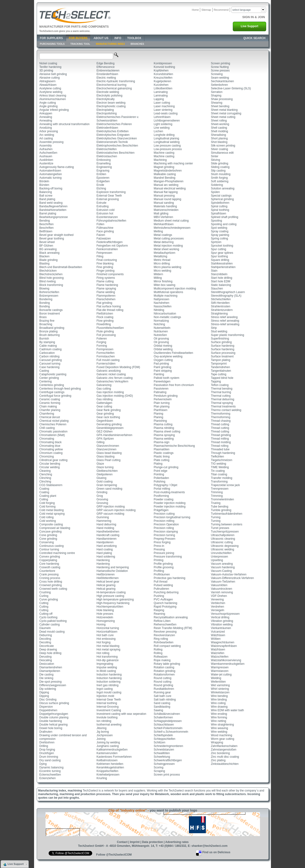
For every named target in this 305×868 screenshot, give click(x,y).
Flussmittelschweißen (110, 328)
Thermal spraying (222, 403)
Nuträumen (161, 331)
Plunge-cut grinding (166, 467)
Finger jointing (105, 271)
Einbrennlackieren (108, 71)
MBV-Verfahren (163, 217)
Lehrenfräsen (162, 117)
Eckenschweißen (50, 775)
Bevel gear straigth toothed (56, 235)
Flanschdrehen (106, 299)
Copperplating (48, 560)
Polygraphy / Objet (165, 485)
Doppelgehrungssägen (54, 714)
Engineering (104, 167)
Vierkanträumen (221, 628)
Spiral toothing (220, 210)
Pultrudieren (161, 589)
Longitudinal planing (166, 138)
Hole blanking (105, 610)
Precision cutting (164, 514)
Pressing (159, 549)
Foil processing (106, 335)
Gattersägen (104, 403)
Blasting (44, 264)
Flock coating (105, 317)
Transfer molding (222, 478)
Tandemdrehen (220, 367)
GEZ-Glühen (104, 431)
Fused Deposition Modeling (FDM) (118, 367)
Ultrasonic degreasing (225, 546)
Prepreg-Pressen (165, 539)
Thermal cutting (221, 396)
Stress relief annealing (225, 321)
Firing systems (106, 278)
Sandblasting (162, 707)
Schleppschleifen (165, 739)
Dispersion (46, 707)
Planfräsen (160, 410)
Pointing (159, 474)
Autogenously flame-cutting (57, 167)
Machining (160, 160)
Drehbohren (47, 742)
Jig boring (103, 732)
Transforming (219, 482)
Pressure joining (164, 553)
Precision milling (164, 521)
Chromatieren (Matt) (52, 435)
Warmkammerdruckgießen (228, 664)
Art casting (46, 138)
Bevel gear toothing (52, 239)
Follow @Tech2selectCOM (114, 855)
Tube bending (220, 507)
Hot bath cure (105, 635)
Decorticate (47, 646)
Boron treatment (50, 314)
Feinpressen (104, 253)
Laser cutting (162, 103)
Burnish (44, 339)
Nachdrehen (161, 303)
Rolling (158, 650)
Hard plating (104, 553)
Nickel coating (48, 63)
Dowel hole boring (51, 728)
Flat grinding (104, 303)
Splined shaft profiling (225, 217)
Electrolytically (106, 99)
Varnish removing (222, 592)
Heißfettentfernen (108, 578)
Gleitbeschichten (107, 471)
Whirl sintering (220, 689)
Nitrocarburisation (165, 314)
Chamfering (47, 414)
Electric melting (106, 78)
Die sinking (46, 678)
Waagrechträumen (223, 642)
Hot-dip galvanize (108, 660)
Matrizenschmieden (166, 210)
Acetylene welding (51, 92)
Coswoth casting (50, 567)
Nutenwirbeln (162, 328)
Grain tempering (107, 485)
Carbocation (47, 353)
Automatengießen (51, 174)
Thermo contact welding (226, 410)
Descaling (46, 660)
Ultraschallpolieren (223, 535)
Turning (216, 517)
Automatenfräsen (50, 171)
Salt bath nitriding (165, 700)
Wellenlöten (218, 682)
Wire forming (219, 717)
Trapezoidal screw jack (225, 485)
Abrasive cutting (49, 78)
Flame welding (106, 292)
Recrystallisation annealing (171, 617)
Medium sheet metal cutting (171, 221)
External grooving (108, 199)
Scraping (159, 771)
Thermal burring (221, 392)
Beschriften (46, 224)
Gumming (103, 517)
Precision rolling (164, 528)
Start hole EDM (221, 281)
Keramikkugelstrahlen (110, 767)
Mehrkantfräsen (164, 224)
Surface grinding (221, 342)
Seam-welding (220, 78)
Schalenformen (163, 717)
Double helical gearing (53, 725)
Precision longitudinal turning (172, 517)
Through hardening (223, 453)
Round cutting (163, 678)
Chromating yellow (51, 449)
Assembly (46, 146)
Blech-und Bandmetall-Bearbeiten (61, 267)
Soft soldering (220, 181)
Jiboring (102, 728)
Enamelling (104, 163)
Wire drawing (219, 707)
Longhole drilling (164, 135)
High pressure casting (110, 596)
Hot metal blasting (108, 646)
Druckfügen (47, 753)
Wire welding (219, 732)
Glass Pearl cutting (109, 460)
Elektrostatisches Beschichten (115, 153)
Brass (43, 317)
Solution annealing (223, 188)
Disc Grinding (48, 700)
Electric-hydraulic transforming (116, 81)
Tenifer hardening (50, 67)
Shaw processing (222, 99)
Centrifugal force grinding (55, 396)
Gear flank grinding (109, 410)
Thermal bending (222, 389)
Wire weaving (219, 728)
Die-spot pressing (50, 682)
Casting (44, 371)
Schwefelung (162, 757)
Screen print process (167, 775)
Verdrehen (217, 607)
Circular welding (49, 467)
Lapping (159, 99)
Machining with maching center (173, 163)
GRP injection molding (111, 507)
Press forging (162, 542)
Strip (214, 328)
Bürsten (44, 185)
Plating (158, 464)
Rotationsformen (164, 675)
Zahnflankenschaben (224, 746)
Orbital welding (163, 349)
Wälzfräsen (218, 635)
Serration (217, 92)
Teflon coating (220, 385)
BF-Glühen (46, 246)
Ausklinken (46, 160)
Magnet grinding (164, 167)
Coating (44, 489)
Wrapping (217, 742)
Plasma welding (164, 439)
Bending (45, 221)
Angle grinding (48, 106)
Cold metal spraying (52, 514)
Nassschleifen (163, 306)
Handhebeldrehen (108, 532)
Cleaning (45, 471)
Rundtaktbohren (164, 689)
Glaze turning (105, 467)
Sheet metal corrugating (226, 113)
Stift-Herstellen (220, 303)
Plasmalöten (162, 449)
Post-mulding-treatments (169, 492)
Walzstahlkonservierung (226, 660)
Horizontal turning (108, 628)
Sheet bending (220, 106)
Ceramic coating (50, 399)
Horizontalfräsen (107, 632)
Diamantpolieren (50, 671)
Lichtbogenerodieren (167, 121)
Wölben (216, 639)
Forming (102, 346)
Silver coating (219, 149)
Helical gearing (106, 585)
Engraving (103, 171)
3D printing (46, 71)
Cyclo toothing (48, 617)
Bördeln (44, 181)
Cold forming (47, 507)
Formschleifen (105, 353)
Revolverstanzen (164, 635)
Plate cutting (162, 460)
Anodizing (46, 128)
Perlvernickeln (163, 399)
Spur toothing (219, 256)
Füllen (100, 224)
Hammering (104, 521)
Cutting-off (46, 614)
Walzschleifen (220, 657)
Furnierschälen (106, 364)
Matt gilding (161, 213)
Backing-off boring (51, 188)
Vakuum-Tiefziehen (223, 582)
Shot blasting (219, 142)
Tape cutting (219, 374)
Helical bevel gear (108, 582)
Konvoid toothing (164, 67)
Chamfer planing (50, 410)
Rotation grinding (165, 671)
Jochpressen (105, 735)
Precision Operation (166, 524)
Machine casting (164, 153)
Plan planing (162, 406)
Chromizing (47, 457)
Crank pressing (49, 574)
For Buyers (78, 38)
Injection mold (105, 696)
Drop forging (47, 750)
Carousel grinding (51, 360)
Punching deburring (166, 592)
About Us (101, 38)
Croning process (50, 578)
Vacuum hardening (223, 567)
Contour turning (49, 549)
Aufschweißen (48, 153)
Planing (158, 414)
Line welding (162, 128)
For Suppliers (51, 38)
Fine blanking (105, 264)
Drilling (44, 746)
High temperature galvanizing (115, 599)
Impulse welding (107, 667)
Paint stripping (163, 371)
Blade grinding (48, 260)
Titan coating (219, 474)
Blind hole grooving (51, 278)
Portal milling (162, 489)
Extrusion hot (105, 213)
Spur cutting (219, 249)
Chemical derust (50, 417)
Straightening (219, 314)
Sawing (158, 710)
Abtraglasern (47, 81)
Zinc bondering (220, 753)
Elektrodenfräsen (107, 128)
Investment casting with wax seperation (121, 714)
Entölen (101, 174)
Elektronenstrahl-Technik (112, 142)
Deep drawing (48, 650)
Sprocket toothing (222, 246)
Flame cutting (105, 281)
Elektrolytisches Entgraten (113, 135)
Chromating (47, 439)
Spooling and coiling (224, 224)
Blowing (44, 289)
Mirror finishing (163, 281)
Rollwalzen (161, 657)
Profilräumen (162, 574)
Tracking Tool (80, 44)
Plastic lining (162, 457)
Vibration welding (222, 624)
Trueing (216, 503)
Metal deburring (164, 242)
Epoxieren (103, 178)
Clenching (46, 474)
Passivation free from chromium (174, 385)
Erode (100, 185)
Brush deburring (49, 335)
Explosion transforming (111, 192)
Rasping (159, 610)
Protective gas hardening (170, 578)
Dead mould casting (52, 632)
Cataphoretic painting (53, 374)
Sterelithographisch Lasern (228, 292)
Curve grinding (49, 599)
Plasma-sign (162, 442)
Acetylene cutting (50, 88)
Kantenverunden (107, 753)
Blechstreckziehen (51, 274)
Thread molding (221, 442)
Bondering (46, 299)
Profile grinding (163, 564)
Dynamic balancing (51, 767)
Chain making (48, 406)
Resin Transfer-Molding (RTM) (173, 628)
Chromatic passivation (53, 431)
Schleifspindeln (163, 735)
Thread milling (220, 439)
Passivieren (161, 389)
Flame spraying (106, 289)
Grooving (102, 499)
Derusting (45, 657)
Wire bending (219, 696)
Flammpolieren (106, 296)
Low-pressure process (168, 149)
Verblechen (218, 603)
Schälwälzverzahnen (167, 714)
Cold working (48, 521)
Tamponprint (219, 364)
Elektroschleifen (107, 149)
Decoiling (45, 639)
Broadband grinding (52, 328)
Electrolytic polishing (109, 96)
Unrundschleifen (221, 553)
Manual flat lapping (166, 192)
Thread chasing (221, 421)
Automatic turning (50, 178)
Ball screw (46, 196)
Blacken (44, 256)
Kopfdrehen (161, 71)
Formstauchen (106, 356)
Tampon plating (221, 360)
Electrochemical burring (111, 85)
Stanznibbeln (219, 274)
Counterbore (47, 571)
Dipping (44, 692)
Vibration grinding (222, 621)
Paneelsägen (162, 381)
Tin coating (218, 471)
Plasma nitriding (164, 428)
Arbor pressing (49, 131)
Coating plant (48, 496)
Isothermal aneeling (109, 725)
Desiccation (47, 664)
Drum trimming (49, 757)
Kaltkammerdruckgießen (112, 750)
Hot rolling (103, 653)
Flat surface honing (109, 306)
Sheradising (218, 135)
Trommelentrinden (222, 499)
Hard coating (105, 549)
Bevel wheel (47, 242)
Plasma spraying (164, 435)
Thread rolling (220, 446)
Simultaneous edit (222, 153)
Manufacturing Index (110, 44)
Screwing (217, 74)
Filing (100, 256)
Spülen (215, 192)
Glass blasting (105, 457)
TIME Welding (220, 467)
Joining (101, 739)
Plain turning (162, 403)
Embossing (104, 160)
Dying (43, 764)
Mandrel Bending (165, 178)
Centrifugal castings (52, 392)
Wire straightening (222, 725)
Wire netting (219, 721)
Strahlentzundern (222, 310)
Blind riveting (48, 281)
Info (118, 38)
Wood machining (221, 735)
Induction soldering (109, 682)
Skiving (216, 160)
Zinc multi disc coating (225, 757)
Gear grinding (105, 414)
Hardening (103, 560)
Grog (100, 496)
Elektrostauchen (107, 156)
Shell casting (219, 128)
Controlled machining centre (57, 553)
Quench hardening (165, 603)
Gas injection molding (110, 392)
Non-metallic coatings (167, 317)
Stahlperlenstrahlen (223, 267)
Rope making (162, 660)
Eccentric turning (50, 771)
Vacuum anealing (222, 564)
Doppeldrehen (48, 710)
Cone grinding (48, 535)
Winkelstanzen (220, 692)
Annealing (46, 117)
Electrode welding (108, 92)
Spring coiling (219, 239)
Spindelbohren (220, 203)
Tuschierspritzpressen (225, 532)
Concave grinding (50, 532)
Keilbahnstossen (107, 760)
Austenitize (46, 163)
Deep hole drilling (50, 653)
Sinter (215, 156)
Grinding (102, 492)
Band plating (47, 199)
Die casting (46, 675)
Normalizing (161, 321)
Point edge (160, 471)
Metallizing (160, 256)
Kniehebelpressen (108, 775)
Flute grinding (105, 331)
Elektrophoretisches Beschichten (117, 146)
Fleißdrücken (105, 314)
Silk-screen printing (223, 146)
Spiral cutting (219, 206)
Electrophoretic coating (111, 106)
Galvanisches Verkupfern (112, 381)
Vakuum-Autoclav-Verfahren (229, 574)
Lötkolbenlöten (163, 88)
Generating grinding (109, 424)
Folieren (102, 339)
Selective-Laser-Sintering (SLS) (231, 88)
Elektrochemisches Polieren (114, 124)
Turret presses (220, 528)
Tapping (216, 381)
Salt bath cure (163, 696)
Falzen (101, 235)
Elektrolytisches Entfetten (113, 131)
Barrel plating (48, 213)
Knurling (102, 778)
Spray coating (220, 231)
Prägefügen (161, 510)
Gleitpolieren (104, 474)
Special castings (221, 196)
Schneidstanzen (164, 750)
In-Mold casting (106, 671)
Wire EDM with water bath (227, 710)
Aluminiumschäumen (53, 99)
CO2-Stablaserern (51, 485)
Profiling (159, 571)
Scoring (159, 767)
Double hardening (51, 721)
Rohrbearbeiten (164, 642)
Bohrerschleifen (49, 292)
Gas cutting (104, 389)
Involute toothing (107, 717)
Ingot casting (105, 689)
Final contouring (107, 260)
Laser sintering (163, 110)
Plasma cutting (163, 424)
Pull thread (160, 582)
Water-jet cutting (221, 675)
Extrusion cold (105, 210)
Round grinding (163, 685)
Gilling (100, 442)
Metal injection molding (168, 246)
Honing (101, 624)
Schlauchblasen (164, 725)
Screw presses (220, 71)
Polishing (160, 482)
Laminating (161, 92)
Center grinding (49, 378)
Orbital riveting (163, 346)
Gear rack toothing (108, 417)
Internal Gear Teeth (109, 700)
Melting (158, 231)
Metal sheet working (166, 249)
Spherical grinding (222, 199)
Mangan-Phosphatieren (169, 181)
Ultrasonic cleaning (223, 539)
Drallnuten (46, 732)
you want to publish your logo (173, 810)
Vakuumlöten (219, 585)
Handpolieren (105, 542)
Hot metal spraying (108, 650)
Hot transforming (107, 657)
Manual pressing (164, 196)
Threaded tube (220, 449)
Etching (101, 188)
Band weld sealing (51, 203)
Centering (46, 381)
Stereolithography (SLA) (226, 296)
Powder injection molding (170, 503)
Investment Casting (109, 710)
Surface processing (223, 353)
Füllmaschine (105, 228)
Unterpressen (219, 557)
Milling (158, 278)
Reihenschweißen (165, 624)
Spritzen (216, 242)
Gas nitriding (104, 399)
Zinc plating (218, 760)
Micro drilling (162, 264)
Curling (44, 596)
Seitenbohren (219, 85)
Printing (159, 560)
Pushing (159, 596)
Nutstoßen (160, 335)
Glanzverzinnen (106, 449)
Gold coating (104, 482)
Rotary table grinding (167, 664)
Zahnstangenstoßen (224, 750)
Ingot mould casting (109, 692)
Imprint (135, 842)
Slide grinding (220, 163)
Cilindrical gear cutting (53, 460)
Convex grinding (50, 557)
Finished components (110, 274)
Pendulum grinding (166, 396)
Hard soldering (106, 557)
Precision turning (164, 535)
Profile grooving (164, 567)
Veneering (217, 599)
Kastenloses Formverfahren (114, 757)
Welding (216, 678)
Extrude (101, 203)
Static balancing (221, 285)
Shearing (217, 103)
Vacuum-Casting (221, 571)
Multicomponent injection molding (175, 289)
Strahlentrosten (221, 306)
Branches (137, 44)
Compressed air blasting (55, 528)
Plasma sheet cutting (167, 431)
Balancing (46, 192)
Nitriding (159, 310)
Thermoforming (221, 414)
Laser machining (164, 106)
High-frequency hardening (113, 603)
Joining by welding (108, 742)
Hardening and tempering (113, 567)
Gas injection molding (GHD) (115, 396)
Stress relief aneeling (224, 317)
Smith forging (219, 178)
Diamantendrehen (51, 667)
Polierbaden (161, 478)
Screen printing (221, 63)
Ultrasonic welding (222, 549)
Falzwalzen (104, 239)
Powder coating (164, 499)
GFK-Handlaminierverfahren (114, 435)
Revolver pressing (165, 632)
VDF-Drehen (219, 596)
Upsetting (217, 560)
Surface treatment (222, 356)
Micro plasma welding (167, 267)
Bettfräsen (46, 231)
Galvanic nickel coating (111, 374)
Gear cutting (104, 406)
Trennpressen (220, 489)
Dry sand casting (50, 760)
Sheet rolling (219, 121)
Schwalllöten (162, 753)
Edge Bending (105, 63)
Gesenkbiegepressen (110, 428)
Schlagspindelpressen (168, 721)
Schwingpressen (164, 764)
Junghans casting (108, 746)
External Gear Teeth (109, 196)
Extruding (103, 206)
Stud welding (219, 331)
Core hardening (49, 564)
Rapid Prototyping (165, 607)
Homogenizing (106, 621)
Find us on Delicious (216, 852)
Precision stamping (166, 532)
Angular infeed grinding (54, 110)
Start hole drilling (221, 278)
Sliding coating (220, 167)
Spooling (216, 221)
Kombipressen (163, 63)
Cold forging (47, 503)
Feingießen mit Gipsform (112, 246)
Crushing (45, 592)
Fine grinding (105, 267)
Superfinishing (220, 339)
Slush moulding (221, 174)
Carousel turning (50, 364)
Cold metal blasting (51, 510)
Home (195, 10)
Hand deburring (106, 524)
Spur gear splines (222, 253)
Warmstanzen (220, 671)
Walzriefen (218, 653)
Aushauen (46, 156)
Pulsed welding (163, 585)
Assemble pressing (51, 142)
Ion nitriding (104, 721)
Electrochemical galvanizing (114, 88)
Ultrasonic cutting (222, 542)
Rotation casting (164, 667)
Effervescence (106, 67)
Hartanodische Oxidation (112, 571)
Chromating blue (50, 446)
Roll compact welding (167, 646)
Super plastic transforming (227, 335)
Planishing (160, 421)
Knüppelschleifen (107, 771)
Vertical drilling (220, 617)
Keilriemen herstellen (110, 764)
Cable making (48, 346)
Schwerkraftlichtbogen (168, 760)
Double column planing (54, 717)
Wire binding (219, 700)
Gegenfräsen (105, 421)
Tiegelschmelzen (222, 460)
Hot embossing (106, 639)
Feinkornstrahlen (107, 249)
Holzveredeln (105, 617)
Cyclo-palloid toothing (53, 621)
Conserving (47, 542)
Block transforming (51, 285)
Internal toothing (107, 703)
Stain (214, 271)
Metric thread (162, 260)
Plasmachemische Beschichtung (174, 446)
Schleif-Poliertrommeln (168, 728)
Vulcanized (218, 632)
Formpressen (105, 349)
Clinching (45, 478)
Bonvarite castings (51, 310)
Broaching (46, 324)
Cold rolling (46, 517)
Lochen (158, 131)
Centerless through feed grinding (60, 389)
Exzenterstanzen (107, 217)
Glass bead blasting (109, 453)
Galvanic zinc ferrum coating (114, 378)
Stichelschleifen (221, 299)
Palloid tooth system (166, 378)
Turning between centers (227, 524)
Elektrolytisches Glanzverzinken (117, 138)
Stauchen (217, 289)
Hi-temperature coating (111, 592)
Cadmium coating (50, 349)
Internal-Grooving (108, 707)
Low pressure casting (167, 146)
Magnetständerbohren (168, 171)
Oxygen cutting (163, 360)
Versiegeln (218, 610)
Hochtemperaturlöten (110, 607)
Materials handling (165, 206)
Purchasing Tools (52, 44)
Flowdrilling (104, 324)
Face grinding (105, 231)
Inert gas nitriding (107, 685)
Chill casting (47, 428)
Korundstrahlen (163, 74)
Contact (122, 842)
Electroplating (105, 110)
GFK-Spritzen (105, 439)
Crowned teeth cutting (53, 589)
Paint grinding (162, 367)
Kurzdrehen (161, 85)
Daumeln (45, 628)
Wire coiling (218, 703)
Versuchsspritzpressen (225, 614)
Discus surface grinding (54, 703)
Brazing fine (47, 321)
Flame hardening (107, 285)
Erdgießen (103, 181)
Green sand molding (109, 489)
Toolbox (134, 38)
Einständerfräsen (107, 74)
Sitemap (206, 10)
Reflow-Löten (162, 621)
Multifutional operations (168, 292)
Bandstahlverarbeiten (53, 210)
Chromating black (50, 442)
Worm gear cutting (223, 739)
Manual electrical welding (170, 188)
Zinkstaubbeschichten (225, 764)
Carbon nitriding (49, 356)
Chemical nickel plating (54, 421)
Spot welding (219, 228)
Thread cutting (220, 424)
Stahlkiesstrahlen (222, 264)
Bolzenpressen (49, 296)
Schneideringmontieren (168, 746)
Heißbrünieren (106, 574)
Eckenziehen (48, 778)
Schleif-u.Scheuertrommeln (171, 732)
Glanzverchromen (108, 446)
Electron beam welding (111, 103)
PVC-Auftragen (163, 599)
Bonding (45, 303)
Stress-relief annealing (225, 324)
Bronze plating (48, 331)
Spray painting (220, 235)
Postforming (161, 496)
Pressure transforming (168, 557)
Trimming (217, 492)
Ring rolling (161, 639)
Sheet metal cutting (223, 117)
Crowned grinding (51, 585)
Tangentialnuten (221, 371)
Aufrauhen (46, 149)
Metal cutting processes (169, 239)
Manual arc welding (166, 185)
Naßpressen (161, 299)
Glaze (100, 464)
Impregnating (105, 664)
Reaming (159, 614)
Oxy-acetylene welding (168, 356)
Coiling (44, 499)
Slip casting (218, 171)
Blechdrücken (48, 271)
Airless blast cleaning (53, 96)
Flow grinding (105, 321)
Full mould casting (108, 360)
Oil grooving (161, 339)
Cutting (44, 603)
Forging (101, 342)
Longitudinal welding (167, 142)
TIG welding (219, 464)
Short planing (219, 138)
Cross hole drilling (51, 582)
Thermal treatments (223, 406)
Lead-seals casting (166, 113)
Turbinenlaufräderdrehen (227, 514)
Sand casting (162, 703)
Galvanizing (104, 385)
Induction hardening (109, 675)
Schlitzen (160, 742)
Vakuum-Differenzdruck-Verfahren (232, 578)
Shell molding (219, 131)
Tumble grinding (221, 510)
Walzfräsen (218, 650)
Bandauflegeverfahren (53, 206)
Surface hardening (223, 346)
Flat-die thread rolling (110, 310)
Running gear (162, 692)
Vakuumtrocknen (221, 589)
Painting (159, 374)
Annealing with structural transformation (64, 124)
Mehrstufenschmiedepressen (172, 228)
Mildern (158, 274)
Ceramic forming (50, 403)
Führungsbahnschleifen (111, 221)
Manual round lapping (167, 199)
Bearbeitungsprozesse (53, 217)
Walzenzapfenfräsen (224, 646)
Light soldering (163, 124)
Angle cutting (48, 103)
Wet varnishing (220, 685)
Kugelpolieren (162, 81)
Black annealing (49, 253)
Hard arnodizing (107, 546)
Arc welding (47, 135)
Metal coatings (163, 235)
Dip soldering (48, 689)
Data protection (152, 842)
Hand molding (105, 528)
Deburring (46, 635)
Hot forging (104, 642)
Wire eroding (219, 714)
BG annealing (48, 249)
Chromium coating (51, 453)
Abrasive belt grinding (53, 74)
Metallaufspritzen (165, 253)
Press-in (159, 546)
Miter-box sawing (165, 285)
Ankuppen (46, 113)
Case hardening (49, 367)
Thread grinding (221, 435)
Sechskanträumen (222, 81)
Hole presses (105, 614)
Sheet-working (220, 124)
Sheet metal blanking (224, 110)
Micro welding (162, 271)
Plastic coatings (164, 453)
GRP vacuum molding (110, 514)
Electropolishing (107, 113)
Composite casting (51, 524)
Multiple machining (165, 296)
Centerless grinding (52, 385)
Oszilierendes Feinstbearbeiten (173, 353)
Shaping (216, 96)
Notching (159, 324)
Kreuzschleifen (163, 78)
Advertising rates (177, 842)
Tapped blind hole (222, 378)
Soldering (217, 185)
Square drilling (220, 260)
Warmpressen (220, 667)
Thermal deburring (223, 399)
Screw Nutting (220, 67)
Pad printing (161, 364)
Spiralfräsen (219, 213)
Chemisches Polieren (53, 424)
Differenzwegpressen (53, 685)
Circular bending (50, 464)
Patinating (160, 392)
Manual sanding (164, 203)
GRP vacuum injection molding (116, 510)
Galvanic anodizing (109, 371)
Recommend (221, 10)
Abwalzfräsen (48, 85)
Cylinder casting (49, 624)
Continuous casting (51, 546)
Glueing (101, 478)
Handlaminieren (107, 539)
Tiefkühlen (217, 457)
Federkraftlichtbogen (109, 242)
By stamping (47, 342)
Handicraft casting (108, 535)
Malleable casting (165, 174)
